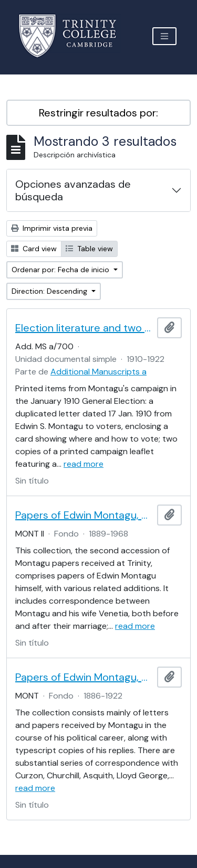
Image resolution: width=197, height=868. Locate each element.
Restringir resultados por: (98, 113)
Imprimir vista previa (52, 228)
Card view (34, 249)
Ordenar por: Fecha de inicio (61, 270)
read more (84, 464)
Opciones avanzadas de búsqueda (73, 190)
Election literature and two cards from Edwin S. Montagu (84, 328)
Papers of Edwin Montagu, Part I (84, 677)
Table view (89, 249)
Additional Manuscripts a (98, 372)
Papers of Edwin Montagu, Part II (84, 515)
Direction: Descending (50, 291)
